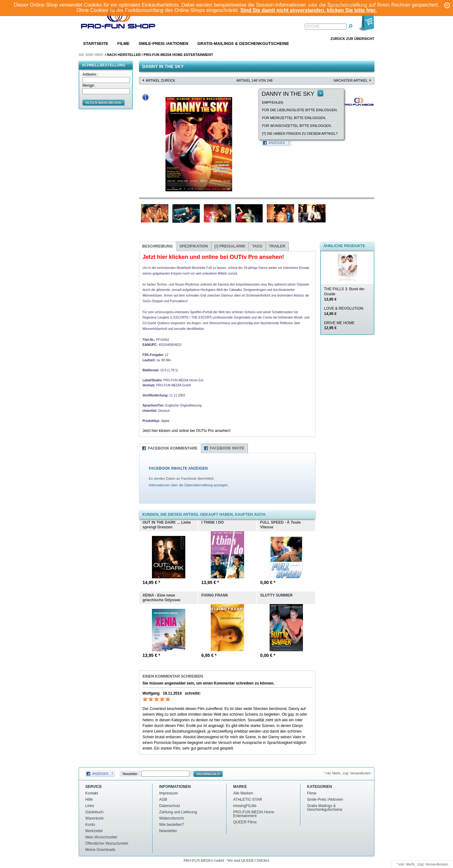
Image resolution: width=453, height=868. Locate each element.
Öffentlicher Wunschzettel (107, 843)
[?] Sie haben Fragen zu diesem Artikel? (300, 134)
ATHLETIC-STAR (248, 800)
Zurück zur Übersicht (352, 39)
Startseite (96, 44)
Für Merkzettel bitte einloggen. (294, 118)
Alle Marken (243, 793)
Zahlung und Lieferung (178, 812)
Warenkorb (94, 818)
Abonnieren (208, 774)
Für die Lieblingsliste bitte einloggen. (300, 110)
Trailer (277, 246)
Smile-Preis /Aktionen (163, 44)
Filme (123, 44)
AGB (163, 800)
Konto (90, 825)
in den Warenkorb (103, 102)
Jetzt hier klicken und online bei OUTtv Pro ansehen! (186, 431)
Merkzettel (94, 831)
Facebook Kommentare (173, 448)
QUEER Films (245, 822)
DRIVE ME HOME (339, 326)
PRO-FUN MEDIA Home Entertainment (179, 55)
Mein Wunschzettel (101, 837)
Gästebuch (94, 812)
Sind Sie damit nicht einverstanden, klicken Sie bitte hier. (308, 10)
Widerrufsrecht (171, 818)
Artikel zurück (160, 80)
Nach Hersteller (124, 55)
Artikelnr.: (90, 74)
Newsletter (130, 774)
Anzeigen (277, 143)
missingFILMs (245, 806)
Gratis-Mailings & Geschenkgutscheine (243, 44)
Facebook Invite (227, 448)
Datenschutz (170, 806)
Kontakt (92, 793)
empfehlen (273, 102)
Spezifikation (193, 246)
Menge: (89, 85)
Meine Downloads (100, 850)
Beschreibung (157, 246)
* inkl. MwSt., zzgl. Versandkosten (347, 773)
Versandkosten (437, 864)
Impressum (168, 793)
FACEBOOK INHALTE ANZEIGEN (178, 468)
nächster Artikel (351, 80)
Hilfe (89, 800)
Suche (313, 26)
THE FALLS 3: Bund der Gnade (344, 294)
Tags (257, 246)
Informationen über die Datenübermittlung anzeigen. (189, 485)
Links (90, 806)
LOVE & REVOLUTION (344, 311)
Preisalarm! (230, 246)
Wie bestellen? (172, 825)
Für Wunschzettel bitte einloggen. (297, 126)
